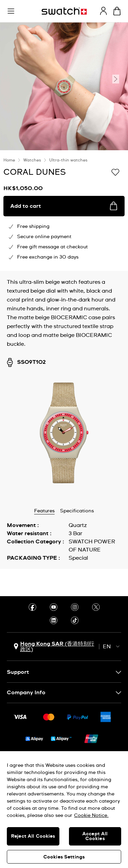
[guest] (103, 11)
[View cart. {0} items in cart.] (117, 11)
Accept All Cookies (95, 836)
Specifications (77, 511)
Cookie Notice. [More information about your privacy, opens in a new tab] (91, 816)
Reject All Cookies (33, 836)
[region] (64, 810)
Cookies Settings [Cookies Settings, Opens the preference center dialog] (64, 857)
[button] (11, 11)
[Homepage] (64, 11)
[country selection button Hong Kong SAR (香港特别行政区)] (55, 647)
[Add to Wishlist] (115, 172)
